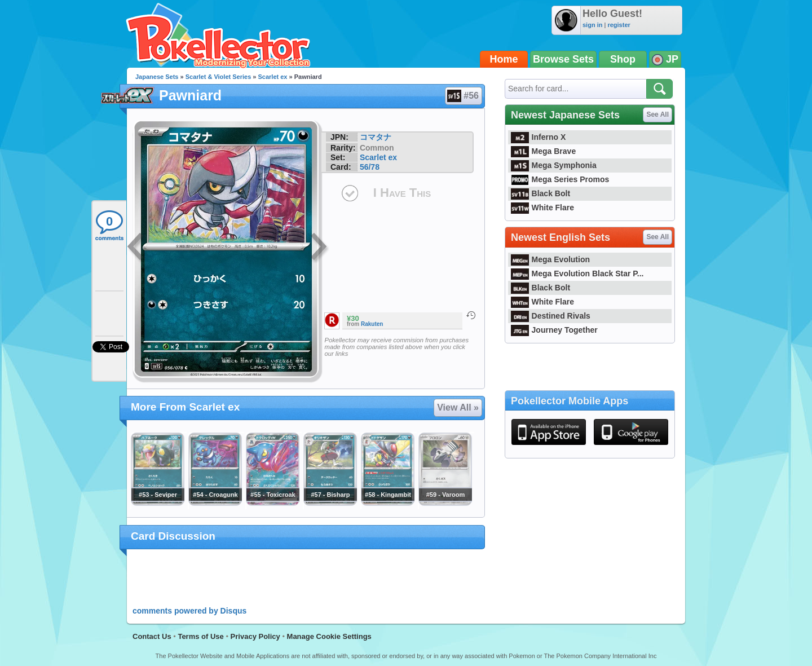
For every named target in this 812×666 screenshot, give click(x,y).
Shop (623, 59)
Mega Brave (543, 151)
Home (504, 59)
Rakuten (372, 324)
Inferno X (538, 137)
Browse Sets (563, 59)
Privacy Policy (255, 636)
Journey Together (554, 330)
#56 (463, 96)
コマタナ (376, 137)
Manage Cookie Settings (329, 636)
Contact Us (152, 636)
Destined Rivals (551, 316)
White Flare (542, 208)
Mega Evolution (550, 259)
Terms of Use (200, 636)
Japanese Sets (157, 77)
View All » (458, 407)
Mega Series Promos (560, 179)
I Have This (402, 193)
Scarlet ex (273, 77)
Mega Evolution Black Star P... (577, 274)
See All (657, 114)
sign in (592, 25)
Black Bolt (540, 193)
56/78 (370, 167)
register (619, 25)
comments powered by (189, 611)
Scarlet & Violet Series (219, 77)
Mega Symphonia (554, 165)
